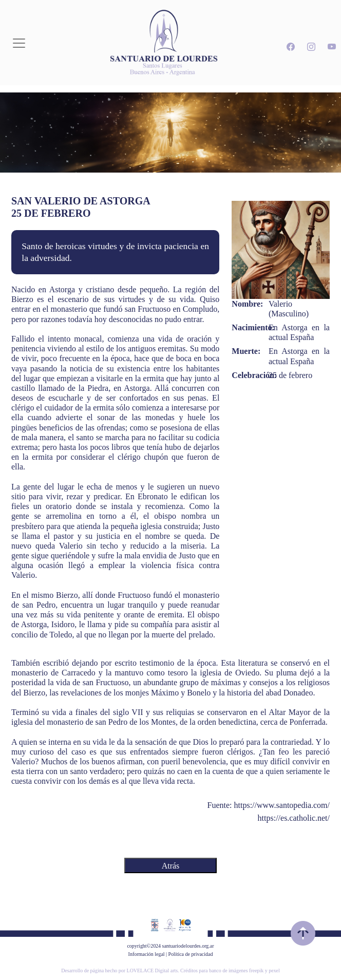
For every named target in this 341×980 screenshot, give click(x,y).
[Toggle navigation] (19, 43)
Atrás (171, 866)
